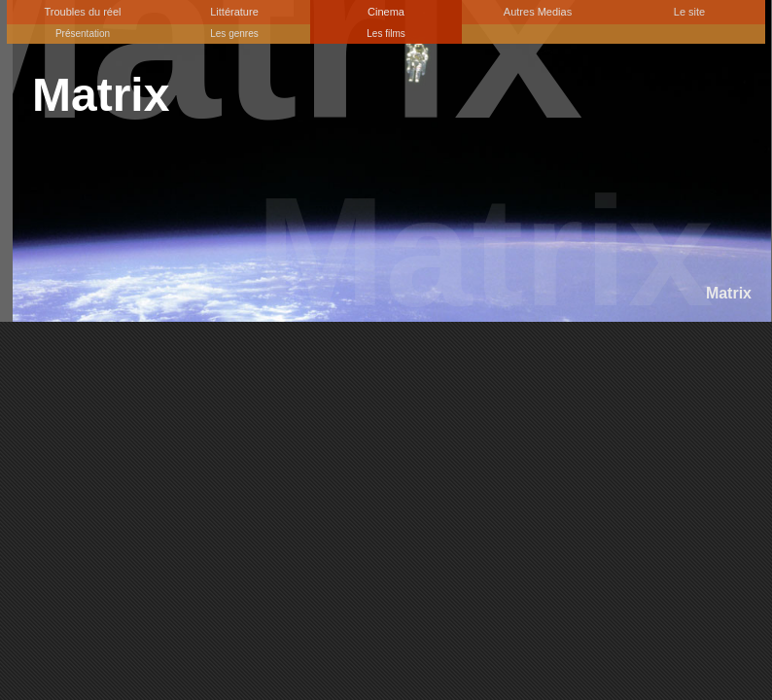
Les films (386, 34)
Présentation (83, 34)
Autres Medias (538, 12)
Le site (689, 12)
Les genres (234, 34)
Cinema (386, 12)
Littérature (234, 12)
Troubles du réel (82, 12)
